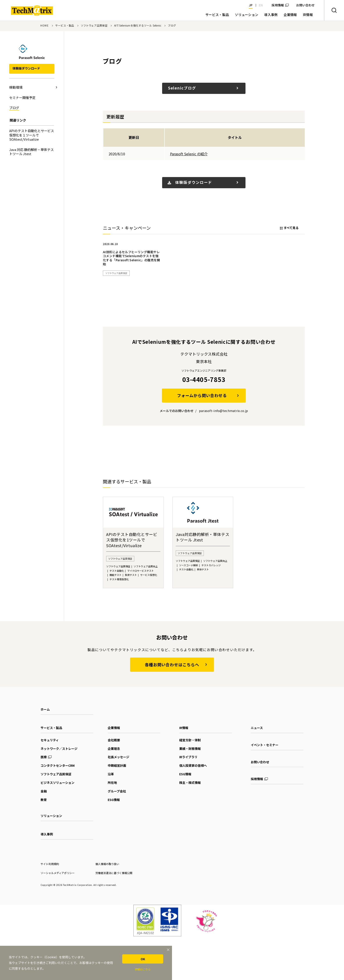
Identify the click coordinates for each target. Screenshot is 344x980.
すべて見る (291, 228)
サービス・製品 (65, 25)
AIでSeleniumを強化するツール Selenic (138, 25)
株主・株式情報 (190, 783)
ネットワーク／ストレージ (59, 749)
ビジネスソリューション (57, 783)
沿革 (111, 774)
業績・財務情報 (190, 749)
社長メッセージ (118, 757)
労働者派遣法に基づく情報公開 (114, 873)
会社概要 (114, 740)
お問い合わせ (260, 762)
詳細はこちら (143, 969)
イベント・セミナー (265, 745)
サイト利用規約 (50, 864)
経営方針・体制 (190, 740)
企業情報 (114, 728)
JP (251, 5)
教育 (44, 800)
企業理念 (114, 749)
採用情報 (278, 5)
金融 (44, 791)
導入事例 (47, 834)
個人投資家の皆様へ (193, 765)
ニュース (257, 728)
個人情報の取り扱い (107, 864)
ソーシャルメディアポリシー (58, 873)
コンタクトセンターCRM (58, 765)
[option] (132, 259)
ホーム (45, 709)
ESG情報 (114, 800)
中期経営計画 (117, 765)
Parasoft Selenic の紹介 (189, 154)
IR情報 (184, 728)
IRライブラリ (188, 757)
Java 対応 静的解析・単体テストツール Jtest (31, 152)
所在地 (112, 783)
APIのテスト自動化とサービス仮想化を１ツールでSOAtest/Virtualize (32, 135)
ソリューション (51, 816)
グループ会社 (117, 791)
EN (261, 5)
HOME (45, 25)
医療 (44, 757)
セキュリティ (50, 740)
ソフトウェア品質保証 (94, 25)
